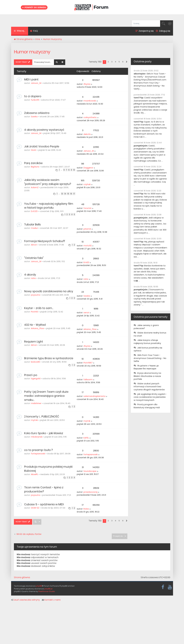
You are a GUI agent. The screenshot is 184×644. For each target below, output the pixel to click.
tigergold (36, 379)
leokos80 (35, 362)
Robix (86, 509)
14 (65, 194)
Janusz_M (36, 83)
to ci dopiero (33, 96)
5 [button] (119, 62)
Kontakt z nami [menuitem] (51, 600)
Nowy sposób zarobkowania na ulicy (49, 291)
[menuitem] (34, 31)
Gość (34, 150)
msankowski (90, 101)
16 (71, 194)
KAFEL (86, 438)
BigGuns (35, 167)
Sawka (34, 117)
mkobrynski (37, 437)
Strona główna (22, 577)
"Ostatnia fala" (34, 258)
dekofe (87, 134)
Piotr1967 (88, 363)
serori (86, 313)
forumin (88, 208)
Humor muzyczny (32, 52)
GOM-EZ (35, 508)
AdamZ (35, 187)
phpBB (39, 586)
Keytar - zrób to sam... (39, 308)
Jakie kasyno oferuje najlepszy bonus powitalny (147, 342)
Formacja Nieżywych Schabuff (45, 241)
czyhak (87, 184)
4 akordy (30, 275)
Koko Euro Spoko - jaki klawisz (44, 433)
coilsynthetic (90, 117)
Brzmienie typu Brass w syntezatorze (49, 358)
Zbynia (87, 84)
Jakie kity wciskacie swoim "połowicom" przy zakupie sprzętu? (48, 182)
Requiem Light (34, 342)
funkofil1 (35, 100)
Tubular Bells (32, 224)
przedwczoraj (90, 492)
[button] (127, 62)
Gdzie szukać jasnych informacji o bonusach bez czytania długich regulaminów (149, 387)
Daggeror (88, 168)
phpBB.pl (48, 589)
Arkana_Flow (37, 328)
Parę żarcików (33, 163)
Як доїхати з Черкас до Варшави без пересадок (146, 367)
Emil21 (86, 262)
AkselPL (35, 474)
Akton (34, 245)
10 (74, 170)
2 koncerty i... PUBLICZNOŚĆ (42, 417)
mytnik (34, 420)
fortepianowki (38, 454)
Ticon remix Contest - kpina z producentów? (44, 489)
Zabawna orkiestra (37, 113)
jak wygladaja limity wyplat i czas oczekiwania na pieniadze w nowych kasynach (150, 397)
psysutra (35, 295)
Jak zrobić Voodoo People (42, 146)
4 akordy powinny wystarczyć (44, 130)
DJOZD (34, 211)
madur (34, 228)
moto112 (88, 246)
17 (74, 194)
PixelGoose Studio (47, 591)
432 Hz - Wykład (35, 325)
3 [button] (112, 62)
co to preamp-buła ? (38, 450)
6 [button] (123, 62)
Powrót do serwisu (34, 7)
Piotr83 (35, 312)
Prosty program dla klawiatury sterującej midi (147, 406)
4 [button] (115, 62)
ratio (33, 278)
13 (62, 194)
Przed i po (31, 375)
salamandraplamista (94, 396)
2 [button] (108, 62)
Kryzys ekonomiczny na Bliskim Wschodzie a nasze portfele (147, 376)
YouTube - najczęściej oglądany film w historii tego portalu (49, 206)
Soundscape (90, 471)
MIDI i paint (31, 80)
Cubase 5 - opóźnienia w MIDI (44, 504)
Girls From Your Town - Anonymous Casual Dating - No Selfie (150, 358)
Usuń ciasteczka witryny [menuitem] (25, 600)
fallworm (88, 380)
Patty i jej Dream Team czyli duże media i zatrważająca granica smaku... (46, 396)
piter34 (87, 229)
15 (68, 194)
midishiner (36, 403)
